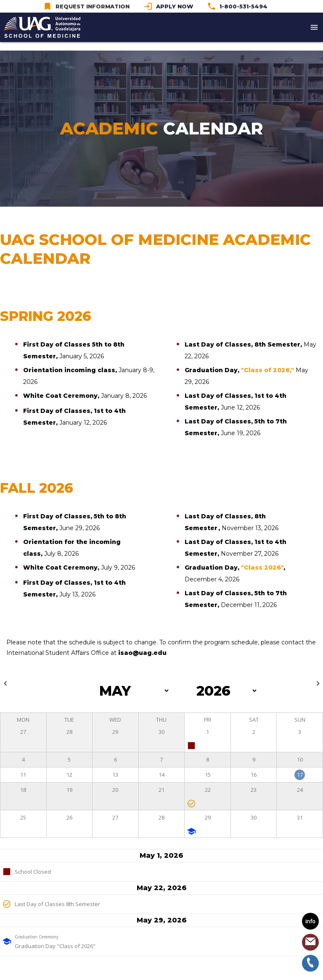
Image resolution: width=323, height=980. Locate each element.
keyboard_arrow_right (318, 683)
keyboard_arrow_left (5, 683)
